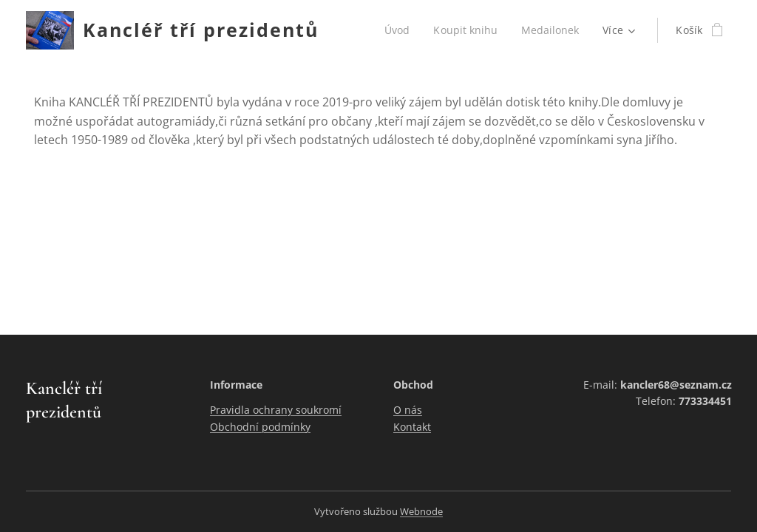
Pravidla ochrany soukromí (276, 410)
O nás (408, 410)
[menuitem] (397, 30)
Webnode (421, 511)
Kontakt (412, 427)
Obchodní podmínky (260, 427)
